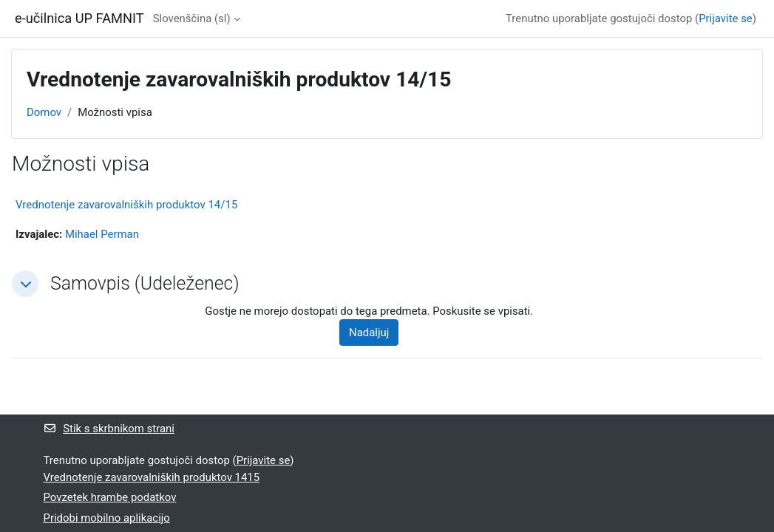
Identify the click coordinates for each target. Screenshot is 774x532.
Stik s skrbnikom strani (109, 429)
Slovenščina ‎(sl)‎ (192, 18)
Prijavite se (726, 18)
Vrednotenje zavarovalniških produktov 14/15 (126, 205)
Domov (44, 112)
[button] (25, 284)
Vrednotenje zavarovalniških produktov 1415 (152, 477)
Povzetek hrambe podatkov (110, 497)
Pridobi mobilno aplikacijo (107, 518)
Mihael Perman (102, 234)
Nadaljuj (369, 332)
